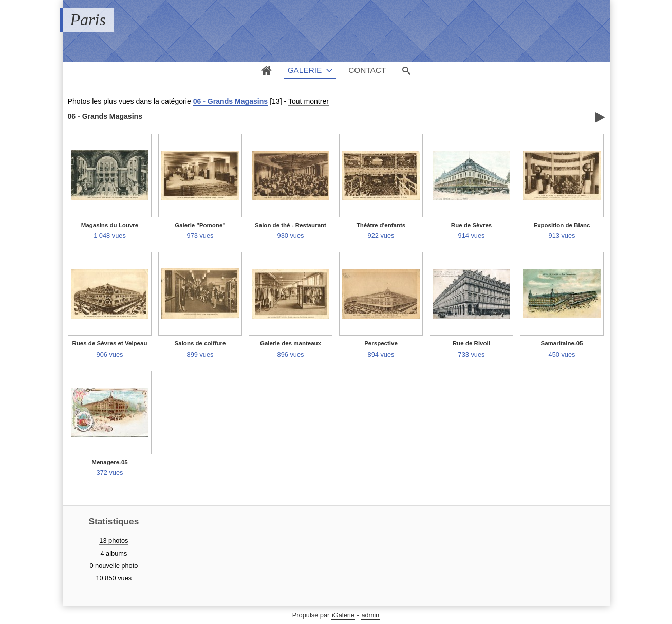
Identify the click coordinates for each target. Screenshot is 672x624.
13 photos (114, 540)
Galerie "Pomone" (200, 225)
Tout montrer (309, 101)
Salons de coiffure (200, 343)
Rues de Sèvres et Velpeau (110, 343)
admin (370, 615)
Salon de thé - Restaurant (291, 225)
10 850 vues (114, 578)
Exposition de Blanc (562, 225)
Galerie (305, 70)
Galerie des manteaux (291, 343)
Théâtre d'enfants (381, 225)
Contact (367, 70)
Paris (88, 20)
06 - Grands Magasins (231, 101)
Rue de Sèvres (471, 225)
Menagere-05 (109, 462)
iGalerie (343, 615)
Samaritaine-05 (562, 343)
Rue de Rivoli (471, 343)
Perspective (381, 343)
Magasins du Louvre (110, 225)
